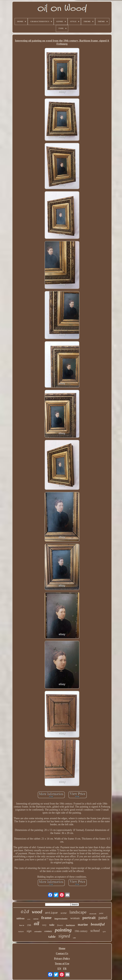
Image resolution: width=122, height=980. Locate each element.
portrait (89, 918)
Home (62, 948)
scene (64, 913)
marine (83, 925)
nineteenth (93, 914)
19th (29, 925)
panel (103, 918)
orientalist (38, 932)
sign (29, 931)
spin (104, 931)
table (52, 937)
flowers (60, 925)
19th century (81, 931)
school (95, 931)
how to (22, 925)
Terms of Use (62, 964)
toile (52, 925)
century (48, 931)
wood (37, 912)
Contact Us (62, 953)
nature (21, 931)
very (44, 925)
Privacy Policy (62, 959)
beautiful (98, 924)
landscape (78, 912)
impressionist (61, 919)
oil (37, 924)
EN (59, 969)
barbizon (71, 925)
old (25, 912)
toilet (29, 919)
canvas (36, 919)
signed (64, 936)
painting (63, 930)
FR (65, 969)
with (74, 938)
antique (51, 913)
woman (75, 918)
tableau (20, 918)
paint (101, 913)
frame (47, 918)
